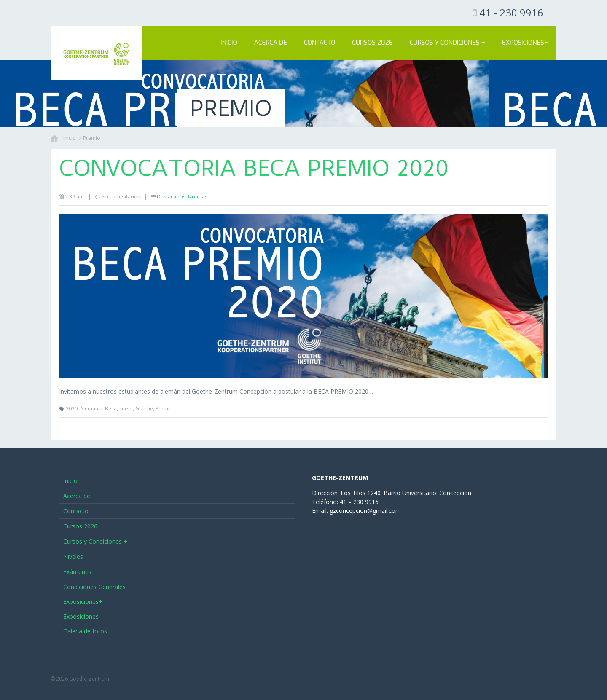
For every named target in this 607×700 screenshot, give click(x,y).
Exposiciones (81, 616)
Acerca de (271, 43)
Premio (92, 138)
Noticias (198, 197)
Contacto (320, 43)
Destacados (171, 197)
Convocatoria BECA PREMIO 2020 (254, 168)
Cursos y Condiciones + (447, 43)
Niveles (73, 557)
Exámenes (77, 572)
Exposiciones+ (525, 43)
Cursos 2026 (372, 43)
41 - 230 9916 (511, 12)
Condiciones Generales (94, 587)
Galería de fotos (85, 631)
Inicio (229, 43)
